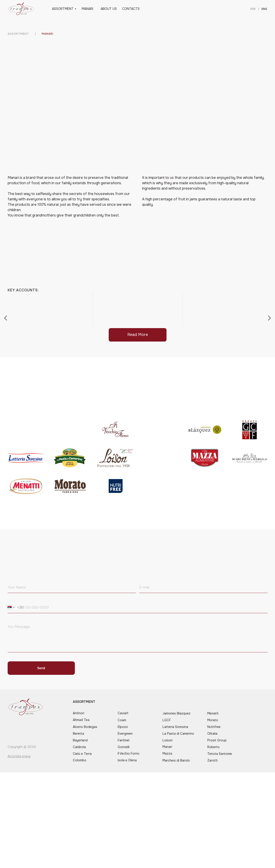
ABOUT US (109, 9)
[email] (203, 587)
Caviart (123, 713)
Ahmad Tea (81, 720)
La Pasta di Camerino (178, 734)
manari (48, 34)
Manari (167, 747)
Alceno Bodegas (85, 727)
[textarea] (138, 637)
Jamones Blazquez (176, 713)
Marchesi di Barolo (176, 760)
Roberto (213, 747)
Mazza (167, 753)
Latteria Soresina (175, 727)
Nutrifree (214, 727)
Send (41, 668)
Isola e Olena (127, 760)
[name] (72, 587)
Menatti (213, 713)
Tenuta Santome (220, 754)
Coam (122, 720)
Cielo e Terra (82, 754)
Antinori (79, 713)
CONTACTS (131, 9)
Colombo (80, 760)
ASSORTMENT (63, 9)
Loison (168, 740)
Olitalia (212, 734)
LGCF (167, 720)
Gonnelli (124, 747)
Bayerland (80, 740)
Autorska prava (19, 756)
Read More (138, 335)
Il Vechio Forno (129, 753)
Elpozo (123, 727)
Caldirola (79, 747)
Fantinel (123, 740)
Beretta (78, 734)
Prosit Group (217, 740)
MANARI (88, 9)
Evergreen (125, 734)
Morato (213, 720)
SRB (253, 9)
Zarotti (212, 760)
